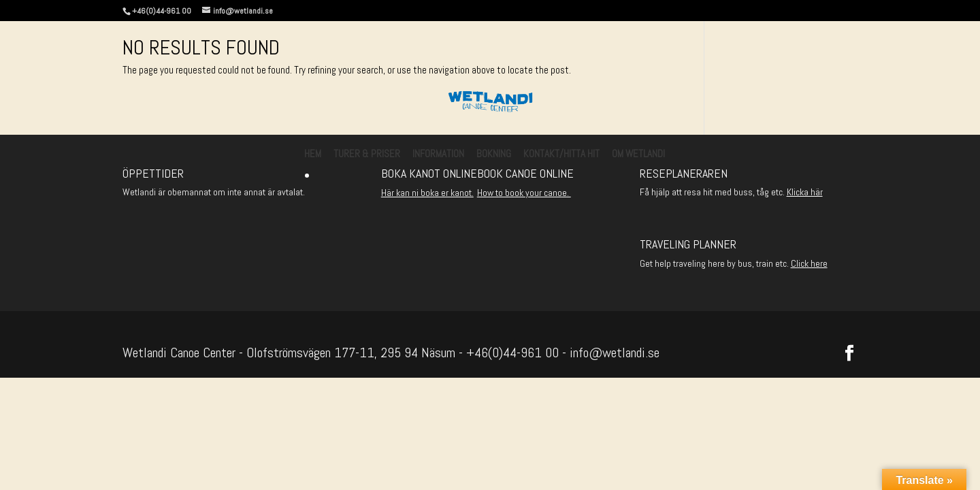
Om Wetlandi (638, 155)
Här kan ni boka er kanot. (427, 193)
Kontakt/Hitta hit (561, 155)
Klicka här (805, 192)
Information (438, 155)
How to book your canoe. (524, 193)
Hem (313, 155)
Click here (809, 263)
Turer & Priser (367, 155)
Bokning (494, 155)
